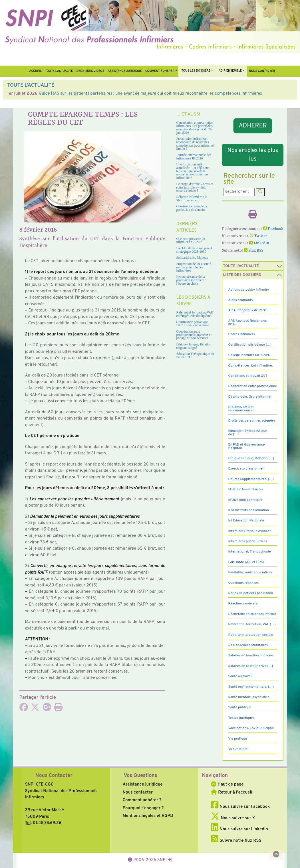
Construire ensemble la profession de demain (192, 208)
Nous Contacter (54, 776)
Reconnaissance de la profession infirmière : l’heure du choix (191, 280)
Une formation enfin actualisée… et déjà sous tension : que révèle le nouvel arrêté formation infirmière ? (193, 171)
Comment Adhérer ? (161, 71)
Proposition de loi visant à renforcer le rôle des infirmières (194, 267)
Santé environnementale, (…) (251, 687)
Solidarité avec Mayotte (192, 258)
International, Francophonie (249, 552)
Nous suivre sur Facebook (240, 807)
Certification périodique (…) (250, 345)
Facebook (273, 229)
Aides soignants (240, 300)
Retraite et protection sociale (250, 635)
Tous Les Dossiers (196, 71)
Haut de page (227, 785)
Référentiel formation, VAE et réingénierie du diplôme (195, 314)
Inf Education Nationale (246, 521)
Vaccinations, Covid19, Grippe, (251, 728)
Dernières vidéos (90, 71)
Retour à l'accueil (231, 793)
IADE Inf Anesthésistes (246, 489)
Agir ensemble (230, 71)
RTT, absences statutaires (248, 645)
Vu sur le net (238, 749)
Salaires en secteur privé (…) (250, 666)
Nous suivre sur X (233, 818)
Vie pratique (237, 739)
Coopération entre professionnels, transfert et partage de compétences (194, 335)
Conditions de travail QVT (248, 376)
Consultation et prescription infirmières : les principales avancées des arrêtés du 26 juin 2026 (195, 128)
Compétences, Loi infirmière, (250, 366)
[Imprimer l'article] (58, 709)
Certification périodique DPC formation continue (193, 324)
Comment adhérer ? (142, 800)
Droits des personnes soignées (252, 421)
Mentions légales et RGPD (148, 816)
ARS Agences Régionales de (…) (247, 322)
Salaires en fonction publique (250, 655)
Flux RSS (253, 251)
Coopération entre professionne (252, 386)
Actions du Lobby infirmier (249, 290)
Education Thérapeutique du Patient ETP (195, 356)
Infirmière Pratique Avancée (250, 531)
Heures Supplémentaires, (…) (251, 479)
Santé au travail (240, 676)
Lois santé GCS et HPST (246, 562)
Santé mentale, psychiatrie (249, 697)
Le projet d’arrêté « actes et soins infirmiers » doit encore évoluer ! (195, 187)
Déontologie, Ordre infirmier (250, 397)
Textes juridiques (241, 718)
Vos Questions (140, 776)
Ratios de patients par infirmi (250, 593)
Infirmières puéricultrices (247, 541)
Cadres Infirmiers (241, 334)
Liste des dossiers (242, 275)
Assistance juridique (125, 71)
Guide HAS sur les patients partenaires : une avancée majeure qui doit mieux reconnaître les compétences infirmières (150, 94)
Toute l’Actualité (59, 71)
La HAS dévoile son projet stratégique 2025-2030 (194, 250)
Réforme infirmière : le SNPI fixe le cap (192, 199)
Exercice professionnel (246, 469)
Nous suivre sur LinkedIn (239, 829)
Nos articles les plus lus (253, 155)
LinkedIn (259, 243)
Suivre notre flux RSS (236, 841)
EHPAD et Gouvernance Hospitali (246, 446)
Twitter (258, 236)
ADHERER (253, 126)
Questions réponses (243, 583)
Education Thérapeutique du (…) (247, 433)
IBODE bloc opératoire (245, 500)
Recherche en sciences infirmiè (252, 614)
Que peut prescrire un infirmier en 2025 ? (191, 241)
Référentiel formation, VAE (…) (252, 624)
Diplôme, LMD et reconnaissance (241, 409)
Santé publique (240, 707)
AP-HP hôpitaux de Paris (247, 310)
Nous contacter (262, 71)
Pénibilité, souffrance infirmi (250, 572)
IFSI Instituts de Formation (248, 510)
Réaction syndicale (243, 604)
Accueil (35, 71)
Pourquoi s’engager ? (143, 808)
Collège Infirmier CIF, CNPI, (249, 355)
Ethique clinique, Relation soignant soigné (194, 346)
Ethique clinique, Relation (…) (251, 458)
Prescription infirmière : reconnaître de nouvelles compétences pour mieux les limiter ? (195, 144)
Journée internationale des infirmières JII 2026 (194, 157)
